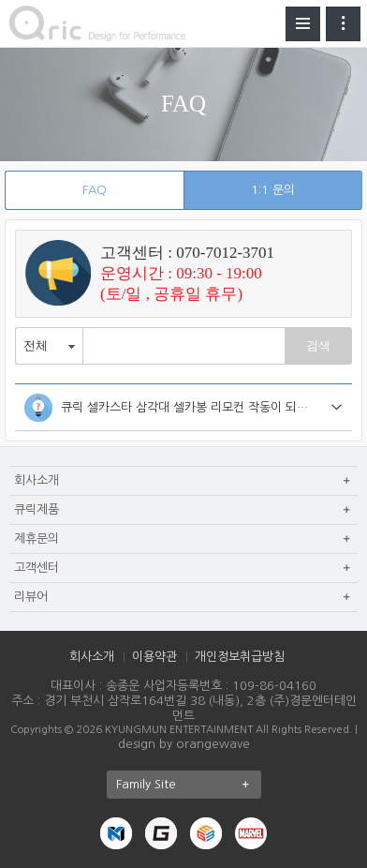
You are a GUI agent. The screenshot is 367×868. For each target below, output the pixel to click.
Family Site (189, 785)
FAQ (95, 190)
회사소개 (92, 657)
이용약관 (154, 657)
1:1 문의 (273, 190)
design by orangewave (184, 744)
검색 (318, 345)
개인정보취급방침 (240, 657)
